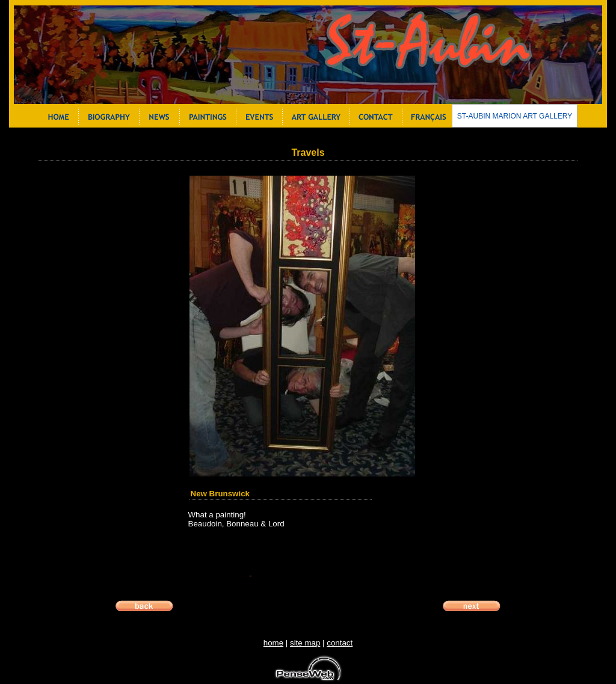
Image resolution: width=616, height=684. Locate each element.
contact (340, 643)
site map (305, 643)
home (273, 643)
